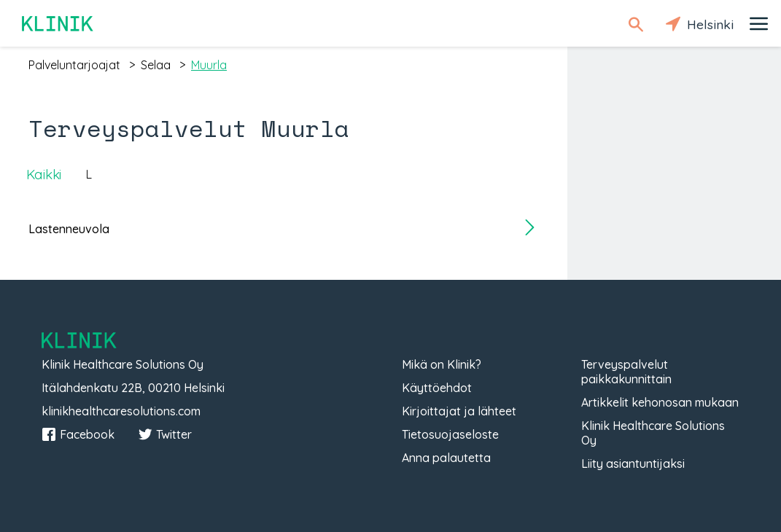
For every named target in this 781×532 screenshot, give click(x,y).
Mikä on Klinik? (442, 364)
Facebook (78, 434)
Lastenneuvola (69, 229)
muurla (209, 65)
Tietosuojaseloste (450, 434)
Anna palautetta (446, 458)
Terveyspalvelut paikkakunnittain (626, 372)
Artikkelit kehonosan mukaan (660, 402)
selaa (156, 65)
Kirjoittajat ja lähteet (459, 411)
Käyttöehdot (437, 388)
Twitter (165, 434)
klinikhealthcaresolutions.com (121, 411)
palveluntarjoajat (74, 65)
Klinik (58, 24)
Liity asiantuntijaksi (633, 463)
